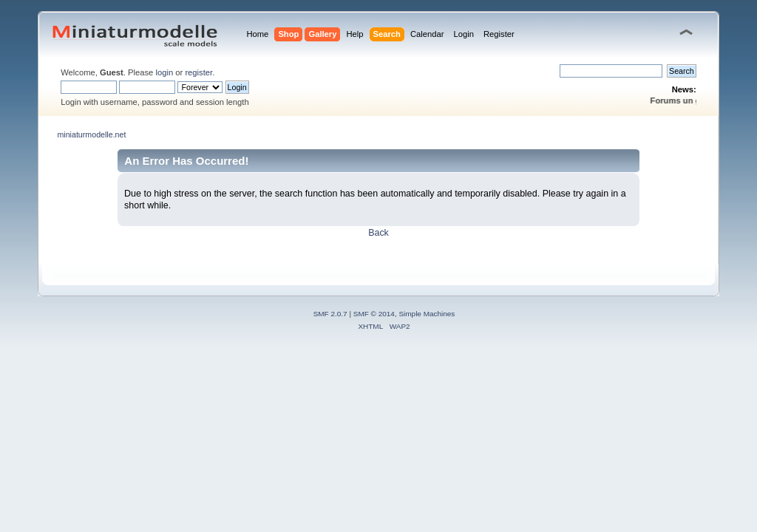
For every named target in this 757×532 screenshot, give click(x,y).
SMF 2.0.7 (330, 314)
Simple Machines (427, 314)
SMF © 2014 (374, 314)
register (198, 72)
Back (378, 233)
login (164, 72)
